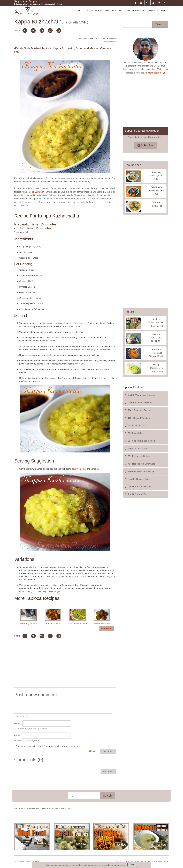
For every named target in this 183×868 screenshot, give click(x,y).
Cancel (93, 751)
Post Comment (108, 772)
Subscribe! (146, 145)
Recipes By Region (114, 13)
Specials (154, 13)
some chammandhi (35, 192)
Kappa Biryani (53, 617)
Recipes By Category (93, 13)
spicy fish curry (70, 182)
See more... (107, 629)
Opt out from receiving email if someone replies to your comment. (47, 746)
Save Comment (108, 751)
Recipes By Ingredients (136, 13)
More (165, 13)
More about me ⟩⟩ (157, 73)
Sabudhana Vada (102, 617)
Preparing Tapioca (28, 617)
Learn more (120, 865)
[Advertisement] (65, 667)
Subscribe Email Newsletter (142, 131)
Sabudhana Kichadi (77, 617)
